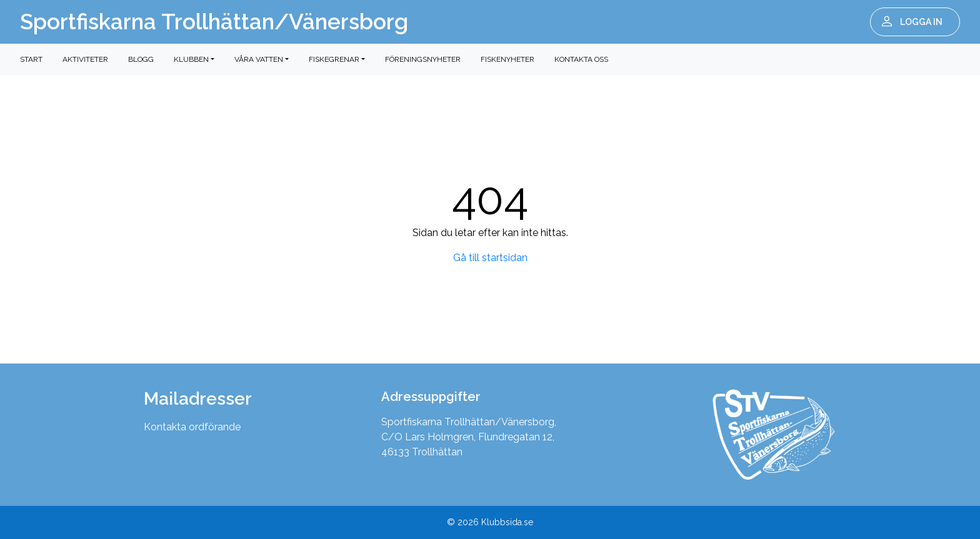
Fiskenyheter (507, 59)
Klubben (191, 59)
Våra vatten (259, 59)
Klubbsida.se (507, 522)
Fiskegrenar (334, 59)
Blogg (141, 59)
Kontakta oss (581, 59)
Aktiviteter (85, 59)
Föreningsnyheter (423, 59)
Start (31, 59)
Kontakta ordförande (192, 427)
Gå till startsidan (490, 258)
